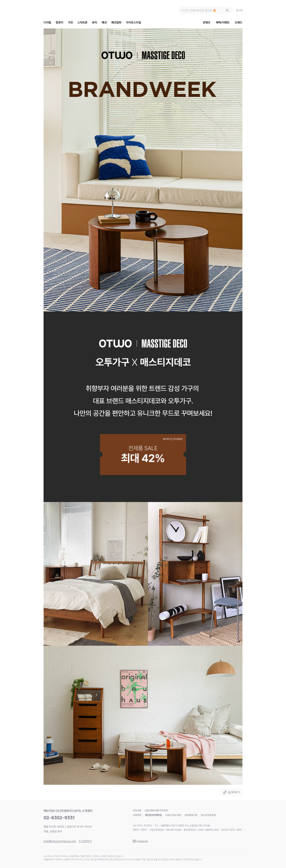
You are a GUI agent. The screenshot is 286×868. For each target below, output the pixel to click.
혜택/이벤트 (223, 23)
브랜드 (239, 23)
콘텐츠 (207, 23)
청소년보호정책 (208, 815)
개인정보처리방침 (153, 815)
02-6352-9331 (59, 818)
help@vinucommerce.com (60, 841)
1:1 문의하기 (85, 841)
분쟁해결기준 (191, 815)
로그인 (239, 10)
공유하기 (234, 792)
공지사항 (137, 810)
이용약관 (137, 815)
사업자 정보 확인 (173, 815)
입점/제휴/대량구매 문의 (156, 810)
